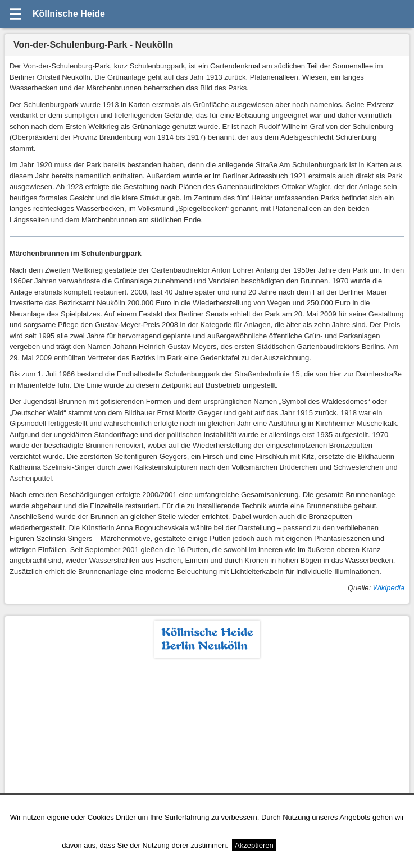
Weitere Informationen (316, 845)
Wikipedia (389, 588)
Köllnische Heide (69, 14)
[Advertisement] (207, 742)
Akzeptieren (254, 845)
